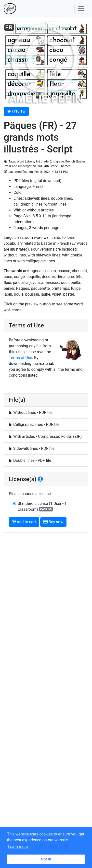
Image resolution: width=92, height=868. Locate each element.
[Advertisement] (46, 684)
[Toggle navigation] (81, 9)
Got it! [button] (46, 859)
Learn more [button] (18, 847)
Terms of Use (20, 358)
